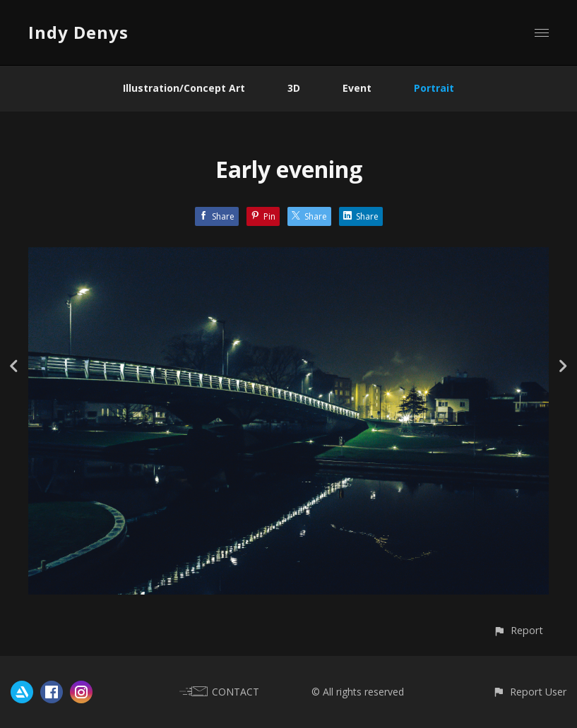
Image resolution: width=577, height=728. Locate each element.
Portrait (434, 88)
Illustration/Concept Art (184, 88)
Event (357, 88)
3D (294, 88)
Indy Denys (78, 32)
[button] (518, 630)
